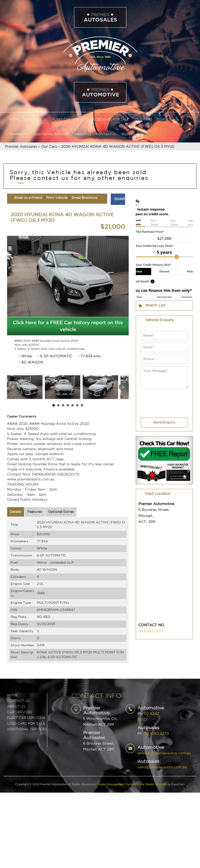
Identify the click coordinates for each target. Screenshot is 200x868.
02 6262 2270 (151, 631)
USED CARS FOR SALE (26, 724)
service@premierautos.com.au (164, 753)
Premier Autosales (21, 147)
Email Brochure (84, 198)
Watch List (155, 305)
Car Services (36, 119)
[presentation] (160, 400)
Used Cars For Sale (111, 119)
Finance (164, 119)
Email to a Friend (28, 198)
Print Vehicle (57, 198)
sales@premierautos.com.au (162, 767)
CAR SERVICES (20, 712)
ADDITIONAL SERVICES (27, 729)
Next (123, 387)
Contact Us (106, 134)
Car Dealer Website (153, 784)
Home (15, 119)
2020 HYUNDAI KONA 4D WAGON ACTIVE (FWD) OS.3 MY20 (118, 147)
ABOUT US (16, 707)
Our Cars (49, 147)
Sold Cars (143, 119)
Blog (126, 134)
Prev (13, 387)
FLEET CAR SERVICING (26, 718)
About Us (83, 134)
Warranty (19, 134)
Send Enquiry (164, 423)
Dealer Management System (117, 784)
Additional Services (51, 134)
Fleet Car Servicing (71, 119)
